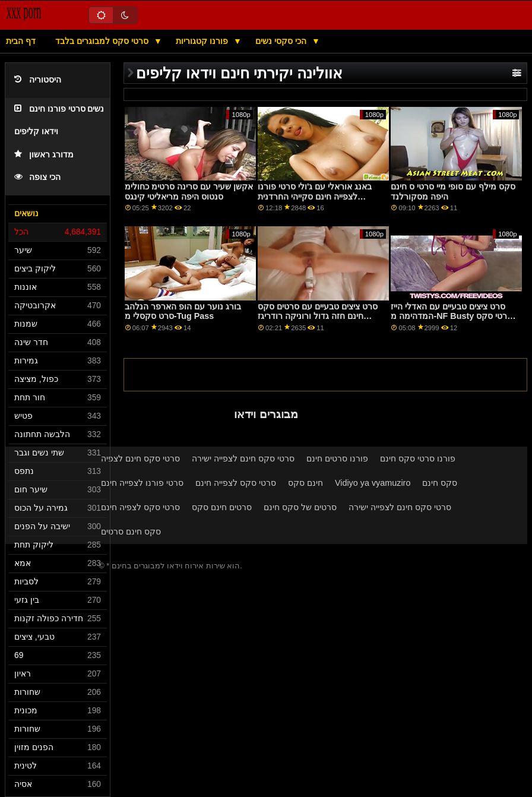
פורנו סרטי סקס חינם (418, 458)
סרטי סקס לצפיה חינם (140, 507)
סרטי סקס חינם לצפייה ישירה (243, 458)
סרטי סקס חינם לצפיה (140, 458)
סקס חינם (440, 483)
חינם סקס (305, 483)
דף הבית (21, 41)
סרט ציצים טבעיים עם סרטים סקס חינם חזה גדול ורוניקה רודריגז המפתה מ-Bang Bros (318, 316)
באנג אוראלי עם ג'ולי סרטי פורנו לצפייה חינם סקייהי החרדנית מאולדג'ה (315, 196)
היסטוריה (38, 80)
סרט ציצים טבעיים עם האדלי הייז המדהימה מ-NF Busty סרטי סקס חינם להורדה (452, 316)
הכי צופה (37, 177)
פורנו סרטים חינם (337, 458)
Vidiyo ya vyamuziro (373, 483)
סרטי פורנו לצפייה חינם (142, 483)
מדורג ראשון (44, 155)
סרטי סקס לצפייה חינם (236, 483)
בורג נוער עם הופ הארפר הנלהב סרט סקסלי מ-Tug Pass (183, 311)
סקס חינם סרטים (131, 532)
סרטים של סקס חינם (300, 507)
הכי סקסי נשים (282, 41)
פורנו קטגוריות (203, 41)
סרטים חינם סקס (222, 507)
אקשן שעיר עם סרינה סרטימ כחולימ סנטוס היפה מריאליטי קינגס (189, 192)
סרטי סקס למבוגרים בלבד (103, 41)
